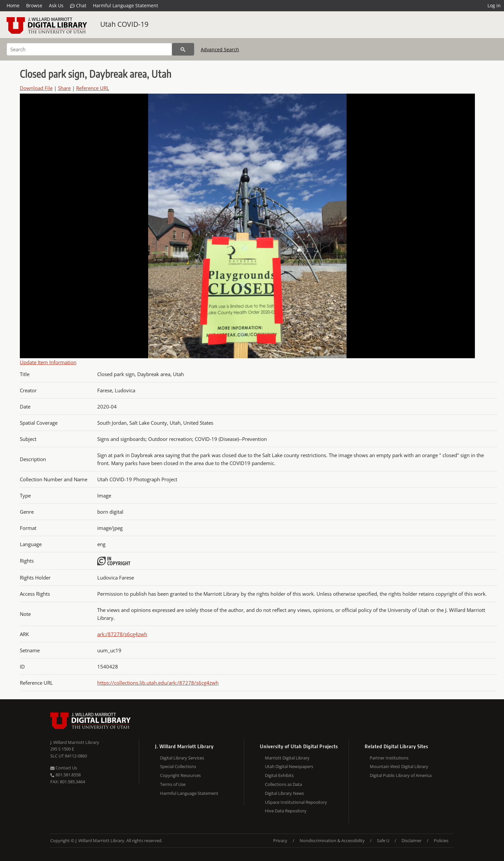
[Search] (89, 49)
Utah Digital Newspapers (289, 766)
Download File (36, 88)
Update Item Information (48, 362)
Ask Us (56, 5)
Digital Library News (284, 793)
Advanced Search (220, 49)
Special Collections (178, 766)
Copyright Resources (180, 775)
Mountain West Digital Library (399, 766)
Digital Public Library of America (401, 775)
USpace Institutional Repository (296, 802)
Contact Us (64, 768)
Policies (441, 840)
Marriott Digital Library (287, 758)
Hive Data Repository (286, 811)
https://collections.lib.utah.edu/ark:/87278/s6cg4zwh (158, 683)
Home (13, 5)
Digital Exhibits (279, 775)
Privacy (280, 840)
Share (64, 88)
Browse (34, 5)
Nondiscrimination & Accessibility (332, 840)
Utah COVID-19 (124, 24)
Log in (494, 5)
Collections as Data (283, 784)
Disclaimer (412, 840)
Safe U (383, 840)
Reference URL (93, 88)
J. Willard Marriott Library (75, 742)
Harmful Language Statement (126, 5)
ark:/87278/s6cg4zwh (122, 634)
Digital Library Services (182, 758)
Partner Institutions (389, 758)
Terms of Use (173, 784)
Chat (78, 6)
